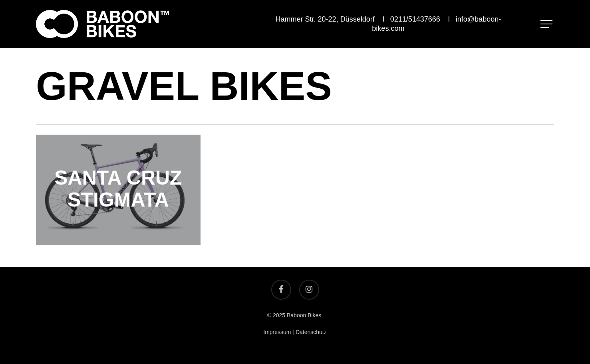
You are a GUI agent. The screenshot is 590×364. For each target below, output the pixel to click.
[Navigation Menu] (547, 24)
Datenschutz (311, 332)
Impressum (277, 332)
